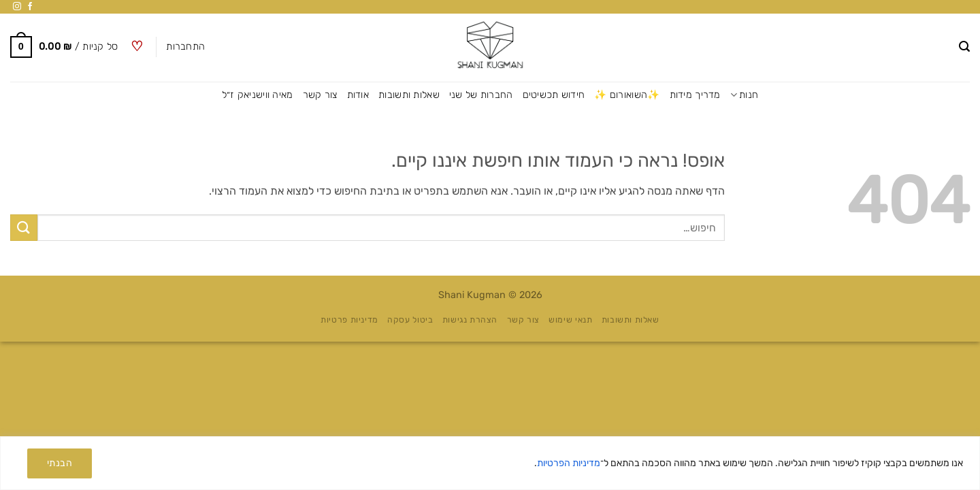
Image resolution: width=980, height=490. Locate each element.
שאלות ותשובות (409, 95)
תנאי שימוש (570, 320)
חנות (745, 95)
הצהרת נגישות (470, 320)
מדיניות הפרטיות (569, 463)
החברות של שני (481, 95)
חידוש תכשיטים (554, 95)
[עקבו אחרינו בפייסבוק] (30, 7)
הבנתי (60, 463)
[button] (964, 47)
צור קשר (320, 95)
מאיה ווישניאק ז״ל (258, 95)
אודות (358, 95)
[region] (490, 463)
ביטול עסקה (410, 320)
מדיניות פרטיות (349, 320)
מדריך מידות (695, 95)
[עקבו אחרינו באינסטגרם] (17, 7)
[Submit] (24, 228)
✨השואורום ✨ (627, 95)
